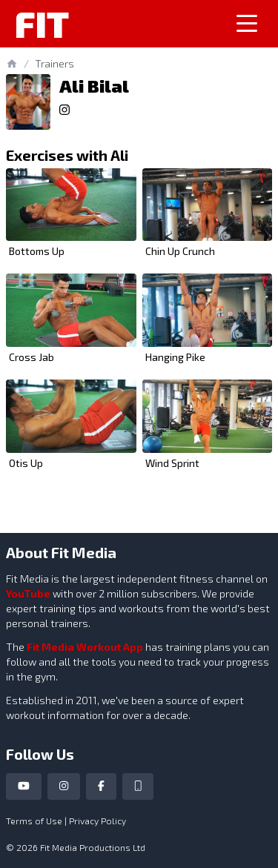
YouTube (28, 593)
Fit (42, 24)
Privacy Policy (97, 821)
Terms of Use (34, 821)
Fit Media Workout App (85, 647)
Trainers (54, 63)
